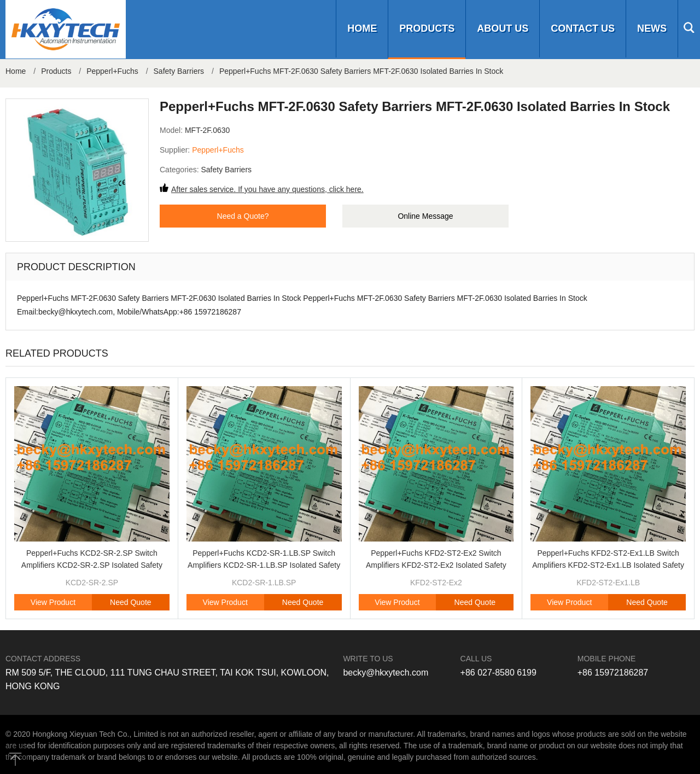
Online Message (425, 216)
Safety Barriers (179, 71)
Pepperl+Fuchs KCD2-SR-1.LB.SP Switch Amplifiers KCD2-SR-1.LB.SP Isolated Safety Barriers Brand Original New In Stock (264, 565)
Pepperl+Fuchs (112, 71)
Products (427, 28)
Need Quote (131, 602)
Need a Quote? (243, 216)
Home (362, 28)
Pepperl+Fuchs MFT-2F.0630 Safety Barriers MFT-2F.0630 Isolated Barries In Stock (361, 71)
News (652, 28)
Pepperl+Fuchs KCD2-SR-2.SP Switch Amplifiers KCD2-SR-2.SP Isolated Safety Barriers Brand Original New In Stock (92, 565)
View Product (53, 602)
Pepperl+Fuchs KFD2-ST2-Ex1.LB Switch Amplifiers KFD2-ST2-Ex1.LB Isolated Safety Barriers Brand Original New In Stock (608, 565)
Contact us (583, 28)
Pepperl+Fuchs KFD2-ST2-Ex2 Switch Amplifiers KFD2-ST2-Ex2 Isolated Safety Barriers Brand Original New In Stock (436, 565)
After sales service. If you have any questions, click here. (267, 189)
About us (503, 28)
